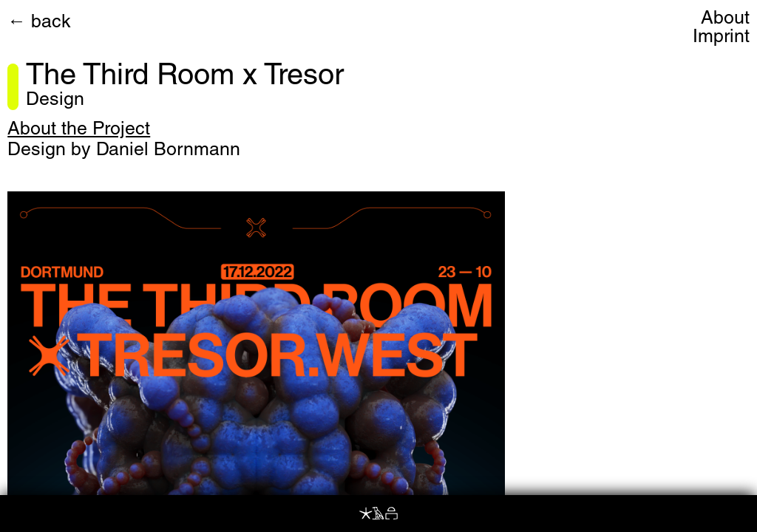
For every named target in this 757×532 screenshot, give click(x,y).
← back (39, 23)
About (725, 20)
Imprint (721, 38)
